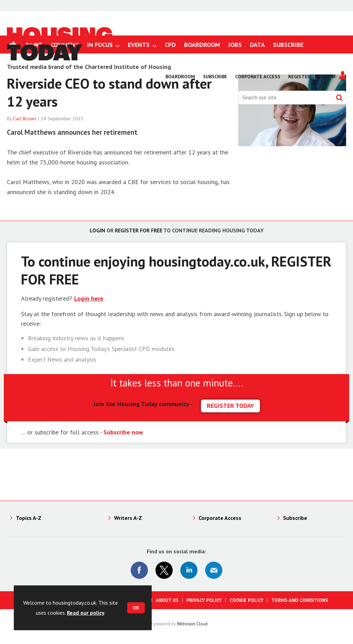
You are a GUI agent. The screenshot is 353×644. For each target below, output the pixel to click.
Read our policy (86, 613)
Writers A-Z (128, 518)
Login (97, 230)
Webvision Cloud (192, 624)
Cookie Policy (246, 600)
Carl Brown (25, 119)
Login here (89, 298)
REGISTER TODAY (230, 406)
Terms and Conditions (300, 600)
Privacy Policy (204, 600)
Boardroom (180, 77)
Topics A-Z (29, 518)
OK (136, 608)
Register (299, 77)
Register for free (139, 230)
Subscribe (215, 77)
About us (167, 600)
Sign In (327, 77)
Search (339, 98)
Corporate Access (258, 77)
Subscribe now (123, 432)
